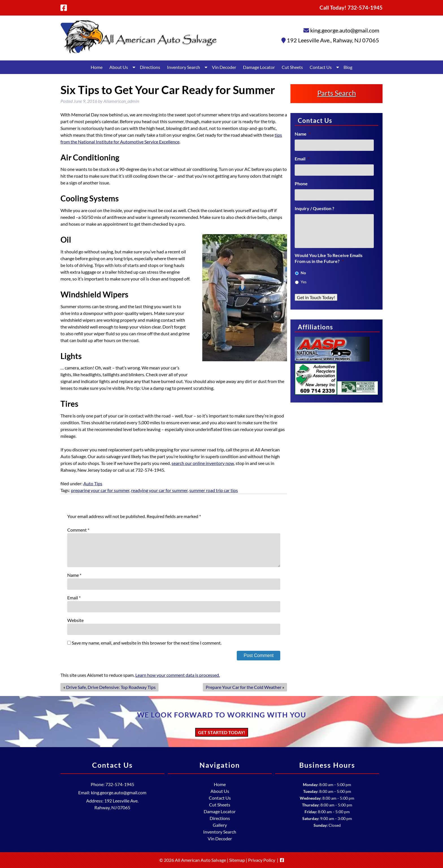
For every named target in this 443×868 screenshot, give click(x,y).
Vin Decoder (224, 67)
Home (97, 67)
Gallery (220, 825)
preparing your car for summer (100, 490)
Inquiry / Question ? (314, 208)
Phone (301, 183)
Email (74, 598)
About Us (119, 67)
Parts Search (337, 93)
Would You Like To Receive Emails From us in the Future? (329, 258)
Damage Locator (259, 67)
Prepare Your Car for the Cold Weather (244, 687)
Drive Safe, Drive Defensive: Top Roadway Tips (111, 687)
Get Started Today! (222, 732)
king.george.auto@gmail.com (345, 30)
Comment (78, 530)
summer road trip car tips (214, 490)
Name (74, 575)
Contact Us (321, 67)
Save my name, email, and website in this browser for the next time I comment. (147, 643)
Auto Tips (93, 483)
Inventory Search (184, 67)
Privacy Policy (262, 860)
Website (75, 620)
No (303, 273)
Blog (348, 67)
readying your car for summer (159, 490)
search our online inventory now (203, 463)
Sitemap (237, 860)
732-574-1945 (120, 784)
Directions (150, 67)
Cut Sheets (292, 67)
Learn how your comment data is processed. (178, 675)
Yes (304, 282)
